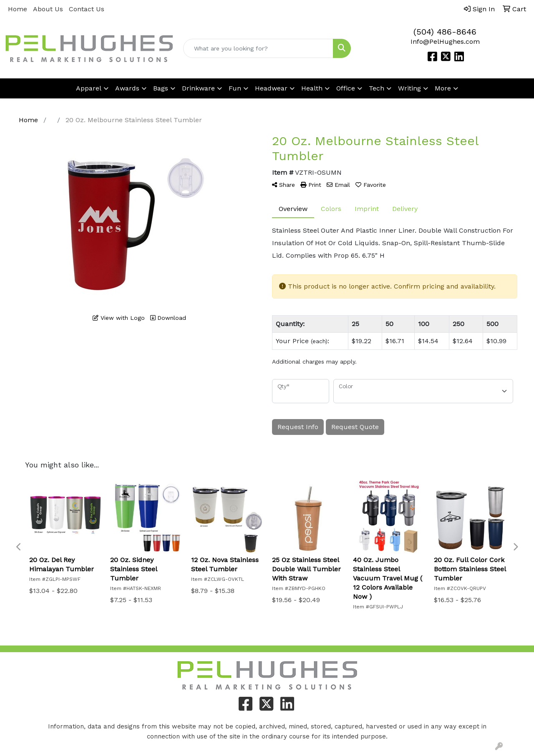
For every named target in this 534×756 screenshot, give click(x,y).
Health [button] (312, 88)
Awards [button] (127, 88)
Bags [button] (161, 88)
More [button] (443, 88)
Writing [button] (409, 88)
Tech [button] (377, 88)
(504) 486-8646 (445, 32)
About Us (48, 9)
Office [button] (346, 88)
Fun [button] (235, 88)
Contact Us (87, 9)
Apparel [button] (89, 88)
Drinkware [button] (198, 88)
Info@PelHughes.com (445, 41)
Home (18, 9)
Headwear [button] (271, 88)
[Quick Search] (258, 48)
